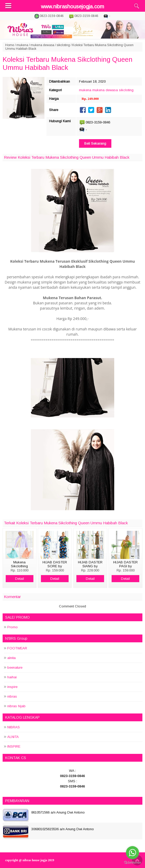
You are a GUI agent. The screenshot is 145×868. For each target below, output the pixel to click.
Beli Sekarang (95, 143)
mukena (22, 45)
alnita (11, 658)
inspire (12, 687)
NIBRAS (14, 727)
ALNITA (13, 737)
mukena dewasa (42, 45)
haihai (12, 677)
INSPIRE (14, 746)
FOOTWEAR (17, 648)
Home (10, 45)
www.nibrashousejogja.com (72, 7)
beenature (15, 667)
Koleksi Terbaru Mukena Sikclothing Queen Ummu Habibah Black (68, 63)
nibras (12, 696)
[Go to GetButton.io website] (132, 863)
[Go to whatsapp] (132, 853)
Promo (13, 627)
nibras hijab (16, 706)
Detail (20, 579)
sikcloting (63, 45)
